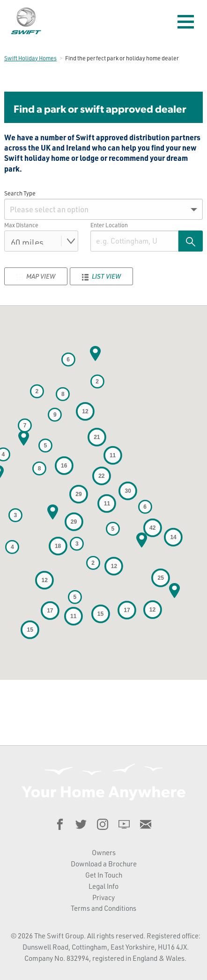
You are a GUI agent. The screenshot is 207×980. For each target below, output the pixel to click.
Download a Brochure (104, 864)
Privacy (103, 897)
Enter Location (109, 225)
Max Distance (21, 225)
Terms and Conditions (103, 908)
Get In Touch (104, 875)
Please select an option (49, 209)
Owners (104, 853)
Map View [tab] (36, 276)
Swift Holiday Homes (30, 58)
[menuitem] (103, 209)
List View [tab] (101, 276)
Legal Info (103, 886)
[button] (95, 353)
